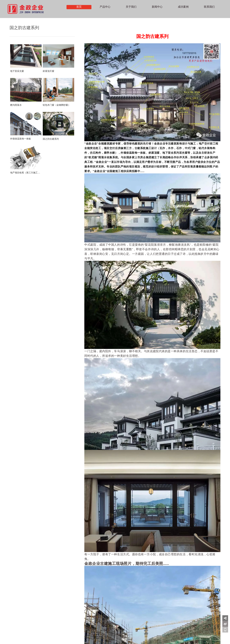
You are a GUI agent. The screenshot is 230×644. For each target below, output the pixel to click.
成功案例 (183, 7)
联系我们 (209, 7)
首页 (79, 7)
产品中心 (105, 7)
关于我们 (131, 7)
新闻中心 (157, 7)
